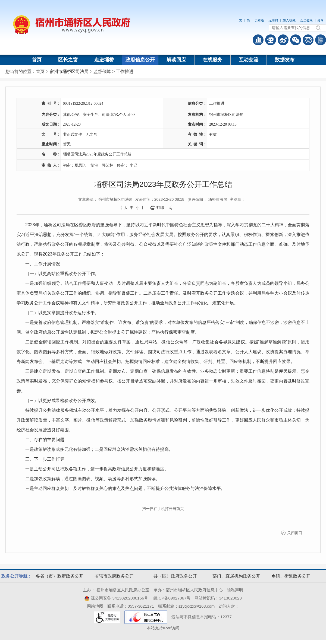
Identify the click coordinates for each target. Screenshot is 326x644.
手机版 (321, 40)
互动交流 (249, 60)
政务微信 (296, 40)
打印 (160, 208)
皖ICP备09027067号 (172, 598)
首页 (37, 60)
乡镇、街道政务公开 (291, 576)
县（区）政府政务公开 (175, 576)
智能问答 (271, 40)
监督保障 (102, 71)
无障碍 (273, 20)
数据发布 (285, 60)
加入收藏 (289, 20)
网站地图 (95, 606)
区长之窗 (68, 60)
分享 (321, 20)
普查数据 (258, 40)
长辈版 (259, 20)
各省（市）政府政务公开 (59, 576)
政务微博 (283, 40)
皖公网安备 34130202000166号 (116, 598)
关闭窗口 (295, 533)
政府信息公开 (140, 60)
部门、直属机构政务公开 (236, 576)
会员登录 (306, 20)
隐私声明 (235, 590)
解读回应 (176, 60)
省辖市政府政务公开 (114, 576)
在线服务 (212, 60)
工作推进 (125, 71)
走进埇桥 (104, 60)
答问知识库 (308, 40)
